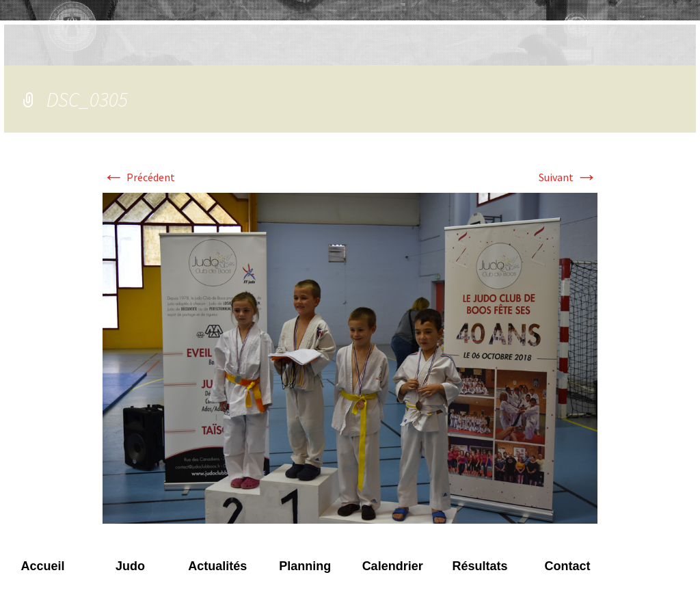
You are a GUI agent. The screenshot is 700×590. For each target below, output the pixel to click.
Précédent (139, 177)
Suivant (568, 177)
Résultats (480, 566)
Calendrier (393, 566)
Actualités (217, 566)
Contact (567, 566)
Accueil (42, 566)
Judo (130, 566)
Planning (305, 566)
